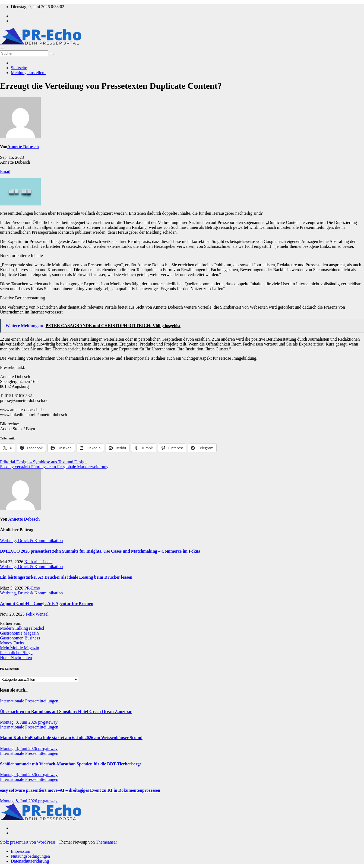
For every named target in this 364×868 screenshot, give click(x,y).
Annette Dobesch (23, 147)
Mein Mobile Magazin (20, 648)
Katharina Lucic (39, 562)
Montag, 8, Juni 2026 (19, 722)
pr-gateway (48, 722)
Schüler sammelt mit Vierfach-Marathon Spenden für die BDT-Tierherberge (71, 764)
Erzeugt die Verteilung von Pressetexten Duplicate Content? (111, 86)
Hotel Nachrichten (16, 658)
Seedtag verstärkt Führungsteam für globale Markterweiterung (54, 467)
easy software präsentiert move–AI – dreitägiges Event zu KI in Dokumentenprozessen (80, 790)
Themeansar (106, 842)
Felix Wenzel (37, 614)
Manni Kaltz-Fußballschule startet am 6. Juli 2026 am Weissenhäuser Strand (71, 738)
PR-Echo (32, 588)
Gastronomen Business (20, 638)
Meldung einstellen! (28, 73)
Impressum (20, 851)
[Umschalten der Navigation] (2, 49)
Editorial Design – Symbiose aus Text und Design (43, 462)
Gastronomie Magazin (19, 633)
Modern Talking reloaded (22, 628)
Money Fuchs (12, 643)
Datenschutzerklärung (30, 861)
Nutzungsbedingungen (30, 856)
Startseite (19, 68)
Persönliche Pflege (16, 653)
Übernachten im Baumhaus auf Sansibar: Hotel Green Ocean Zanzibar (66, 712)
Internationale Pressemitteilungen (29, 701)
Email (5, 171)
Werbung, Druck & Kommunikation (31, 541)
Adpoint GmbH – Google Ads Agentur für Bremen (47, 604)
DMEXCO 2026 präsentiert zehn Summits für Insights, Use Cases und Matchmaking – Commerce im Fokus (100, 551)
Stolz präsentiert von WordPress (28, 842)
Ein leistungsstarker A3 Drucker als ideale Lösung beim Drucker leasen (66, 577)
